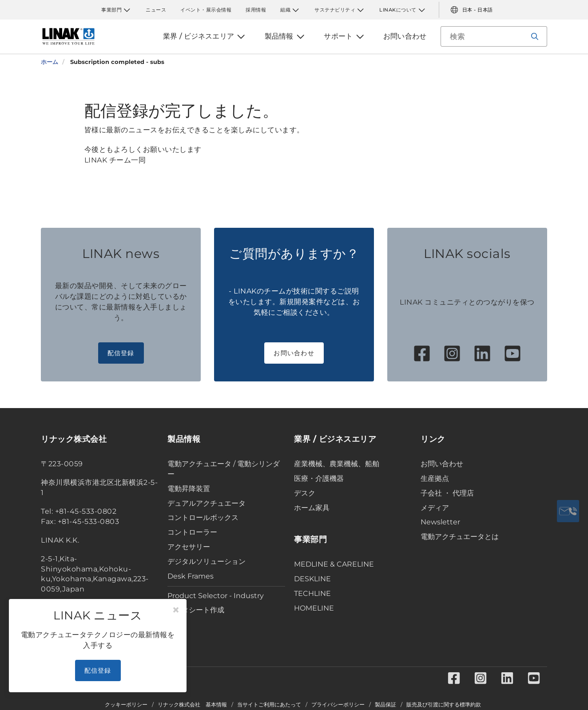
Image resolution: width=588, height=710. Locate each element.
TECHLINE (312, 593)
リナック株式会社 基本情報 (192, 705)
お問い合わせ (294, 353)
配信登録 (121, 353)
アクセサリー (189, 547)
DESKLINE (312, 579)
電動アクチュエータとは (460, 537)
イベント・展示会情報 (206, 10)
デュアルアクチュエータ (207, 503)
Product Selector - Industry (216, 596)
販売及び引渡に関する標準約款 (444, 705)
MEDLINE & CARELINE (334, 564)
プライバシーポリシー (338, 705)
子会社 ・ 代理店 (447, 493)
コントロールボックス (203, 518)
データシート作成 (196, 610)
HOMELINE (314, 608)
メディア (435, 508)
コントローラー (192, 532)
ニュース (156, 10)
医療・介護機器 (319, 478)
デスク (305, 493)
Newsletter (440, 522)
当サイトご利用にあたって (269, 705)
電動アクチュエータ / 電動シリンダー (224, 469)
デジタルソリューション (207, 561)
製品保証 (385, 705)
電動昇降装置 (189, 489)
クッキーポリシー (126, 705)
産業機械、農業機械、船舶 (337, 464)
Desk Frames (191, 576)
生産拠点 (435, 478)
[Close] (176, 610)
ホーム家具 (312, 508)
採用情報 (256, 10)
